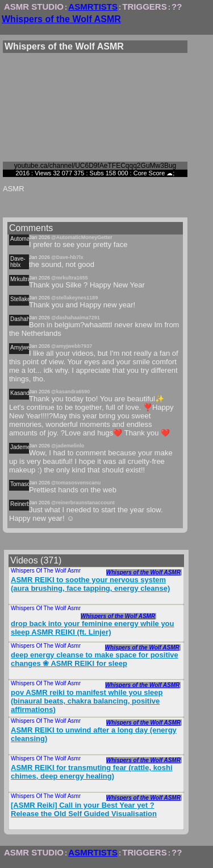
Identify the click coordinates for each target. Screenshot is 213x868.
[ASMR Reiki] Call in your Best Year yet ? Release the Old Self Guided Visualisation (84, 809)
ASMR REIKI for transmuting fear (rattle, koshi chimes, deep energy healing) (92, 772)
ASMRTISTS (93, 7)
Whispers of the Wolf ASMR (61, 19)
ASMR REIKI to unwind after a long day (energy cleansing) (94, 734)
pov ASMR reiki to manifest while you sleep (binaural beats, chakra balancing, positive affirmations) (87, 701)
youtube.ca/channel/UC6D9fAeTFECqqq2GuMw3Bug (95, 166)
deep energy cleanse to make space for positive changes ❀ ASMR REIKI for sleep (95, 659)
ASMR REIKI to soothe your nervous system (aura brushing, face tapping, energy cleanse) (90, 584)
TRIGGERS (144, 7)
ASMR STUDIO (34, 7)
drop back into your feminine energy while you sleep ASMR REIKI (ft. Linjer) (93, 628)
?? (177, 7)
